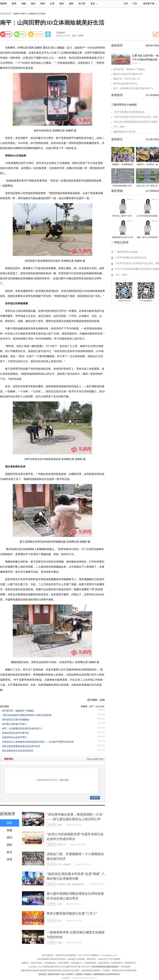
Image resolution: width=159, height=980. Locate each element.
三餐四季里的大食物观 (124, 105)
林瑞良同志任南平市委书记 (16, 733)
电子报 (82, 4)
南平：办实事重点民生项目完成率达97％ (22, 729)
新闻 (14, 4)
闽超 (69, 884)
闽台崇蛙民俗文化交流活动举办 (18, 751)
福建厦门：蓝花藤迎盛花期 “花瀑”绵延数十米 (123, 165)
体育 (10, 859)
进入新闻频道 (152, 95)
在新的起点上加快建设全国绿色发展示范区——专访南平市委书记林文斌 (38, 742)
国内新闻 (51, 864)
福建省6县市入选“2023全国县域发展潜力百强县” (123, 238)
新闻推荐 (8, 814)
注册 (135, 4)
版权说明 (42, 974)
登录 (62, 780)
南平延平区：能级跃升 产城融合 (18, 711)
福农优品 (62, 884)
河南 (60, 943)
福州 (33, 4)
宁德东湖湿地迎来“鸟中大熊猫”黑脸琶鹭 (122, 186)
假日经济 (67, 864)
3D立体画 (100, 707)
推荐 (10, 823)
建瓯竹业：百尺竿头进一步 (127, 79)
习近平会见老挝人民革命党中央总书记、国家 (135, 117)
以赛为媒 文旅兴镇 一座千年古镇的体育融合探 (145, 58)
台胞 (60, 825)
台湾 (52, 4)
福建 (24, 4)
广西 (60, 864)
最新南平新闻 (152, 46)
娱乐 (10, 852)
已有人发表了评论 (95, 759)
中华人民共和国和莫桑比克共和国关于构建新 (135, 122)
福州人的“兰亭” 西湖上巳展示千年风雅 (147, 186)
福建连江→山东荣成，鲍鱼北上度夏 (147, 165)
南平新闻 (41, 14)
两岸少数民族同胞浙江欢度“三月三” (72, 913)
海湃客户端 (150, 4)
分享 (48, 34)
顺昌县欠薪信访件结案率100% (128, 74)
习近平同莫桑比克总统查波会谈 (129, 112)
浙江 (60, 921)
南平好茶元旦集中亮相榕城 (16, 720)
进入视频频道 (152, 191)
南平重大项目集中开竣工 (14, 724)
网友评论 (9, 759)
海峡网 (3, 4)
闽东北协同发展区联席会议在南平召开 (21, 746)
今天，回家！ (120, 127)
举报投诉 (88, 974)
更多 (94, 4)
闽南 (43, 4)
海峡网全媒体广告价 (56, 974)
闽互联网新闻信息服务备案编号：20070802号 (111, 967)
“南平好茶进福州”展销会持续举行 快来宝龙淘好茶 (27, 715)
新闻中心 (24, 14)
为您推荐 (61, 33)
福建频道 (33, 14)
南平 (82, 48)
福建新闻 (51, 844)
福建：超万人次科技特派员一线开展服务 (147, 238)
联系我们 (70, 974)
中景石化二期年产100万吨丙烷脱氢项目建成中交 (123, 216)
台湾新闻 (51, 825)
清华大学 (62, 845)
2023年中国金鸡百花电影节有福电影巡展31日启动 (147, 216)
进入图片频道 (152, 139)
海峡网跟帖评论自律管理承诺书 (107, 974)
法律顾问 (79, 974)
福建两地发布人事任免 (124, 132)
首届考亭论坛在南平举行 (14, 737)
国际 (71, 4)
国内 (62, 4)
